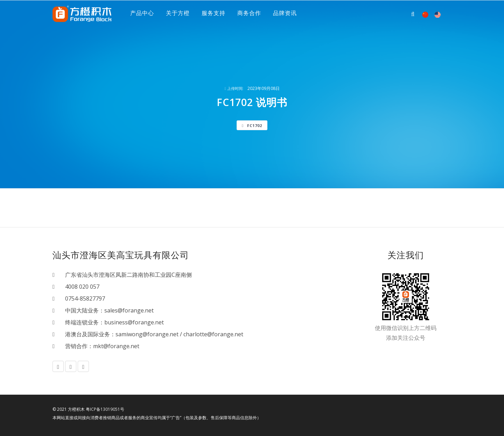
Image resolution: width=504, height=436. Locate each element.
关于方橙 (178, 14)
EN (437, 15)
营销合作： (76, 346)
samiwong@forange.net (147, 334)
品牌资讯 (285, 14)
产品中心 (142, 14)
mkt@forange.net (116, 346)
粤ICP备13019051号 (105, 409)
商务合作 (249, 14)
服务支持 (213, 14)
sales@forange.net (129, 310)
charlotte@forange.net (213, 334)
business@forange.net (134, 322)
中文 (425, 15)
